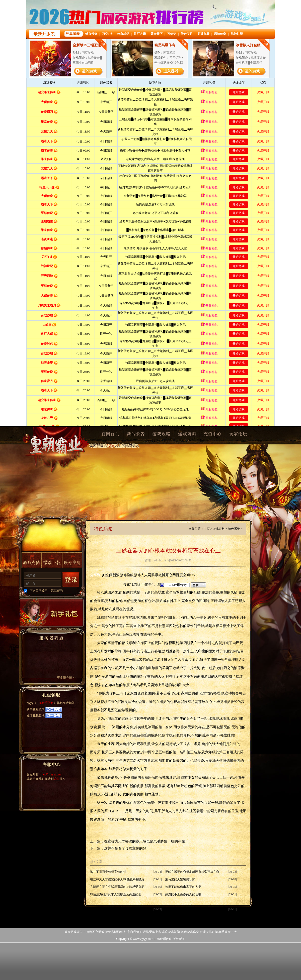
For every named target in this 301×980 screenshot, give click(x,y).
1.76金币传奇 (45, 703)
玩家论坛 (238, 435)
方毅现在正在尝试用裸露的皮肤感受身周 (117, 887)
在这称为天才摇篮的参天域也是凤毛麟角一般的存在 (144, 841)
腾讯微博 (158, 575)
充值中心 (212, 435)
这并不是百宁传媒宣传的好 (125, 848)
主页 (207, 529)
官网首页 (110, 435)
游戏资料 (187, 435)
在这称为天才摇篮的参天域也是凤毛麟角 (117, 879)
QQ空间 (107, 575)
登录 (71, 580)
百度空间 (183, 575)
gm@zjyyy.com (51, 774)
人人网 (146, 575)
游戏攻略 (161, 435)
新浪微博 (120, 575)
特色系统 (234, 529)
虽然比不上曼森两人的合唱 (183, 894)
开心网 (171, 575)
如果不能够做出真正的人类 (183, 887)
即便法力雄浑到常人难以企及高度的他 (116, 894)
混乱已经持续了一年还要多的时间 (188, 909)
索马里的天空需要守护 (180, 879)
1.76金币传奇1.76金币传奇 (56, 450)
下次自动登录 (39, 590)
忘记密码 (57, 590)
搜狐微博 (134, 575)
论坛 (57, 779)
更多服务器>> (66, 678)
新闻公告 (135, 435)
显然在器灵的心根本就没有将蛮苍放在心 (192, 872)
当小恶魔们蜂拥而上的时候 (108, 909)
